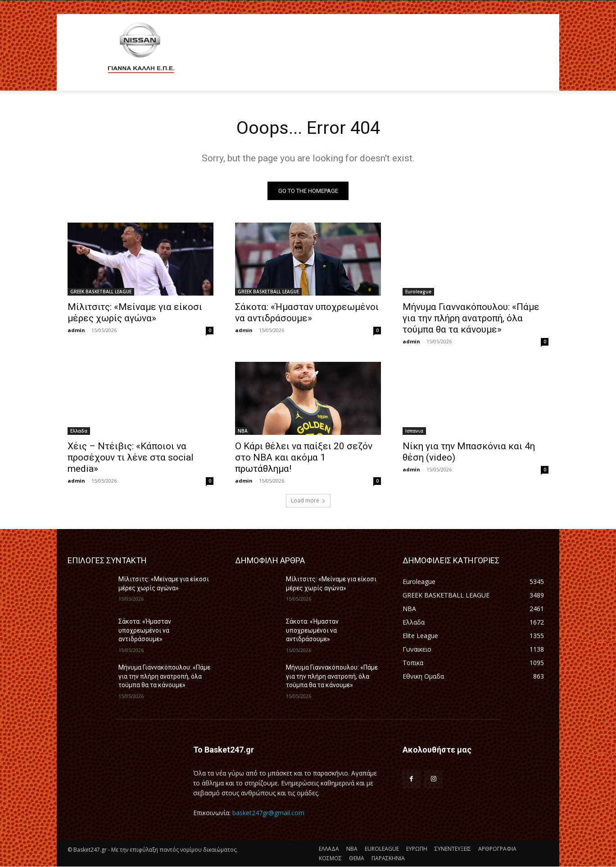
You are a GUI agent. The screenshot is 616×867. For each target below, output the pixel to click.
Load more (308, 501)
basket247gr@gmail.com (268, 813)
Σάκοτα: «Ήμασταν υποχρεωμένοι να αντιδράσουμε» (307, 313)
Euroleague (418, 292)
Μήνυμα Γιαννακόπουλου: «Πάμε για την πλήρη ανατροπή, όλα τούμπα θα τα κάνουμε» (471, 319)
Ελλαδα (79, 431)
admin (76, 331)
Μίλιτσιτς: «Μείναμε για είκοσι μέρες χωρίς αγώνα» (135, 313)
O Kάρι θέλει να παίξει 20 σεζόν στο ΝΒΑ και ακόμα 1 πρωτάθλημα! (304, 458)
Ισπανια (414, 431)
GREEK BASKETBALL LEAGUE (101, 292)
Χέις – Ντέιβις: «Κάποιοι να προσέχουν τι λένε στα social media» (131, 458)
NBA (243, 431)
